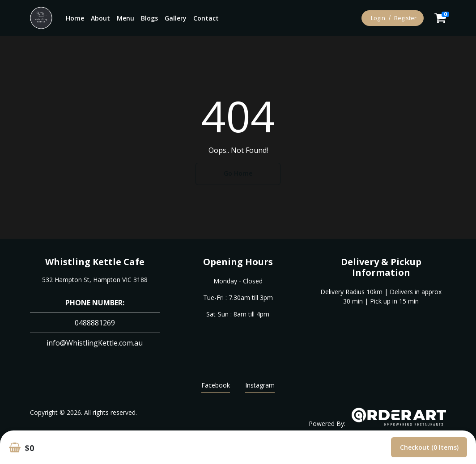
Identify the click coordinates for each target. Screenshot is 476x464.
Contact (206, 18)
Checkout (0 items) (429, 447)
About (100, 18)
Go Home (238, 173)
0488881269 (95, 323)
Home (75, 18)
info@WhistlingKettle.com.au (95, 343)
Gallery (176, 18)
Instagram (260, 387)
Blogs (149, 18)
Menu (125, 18)
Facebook (216, 387)
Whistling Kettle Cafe (95, 262)
